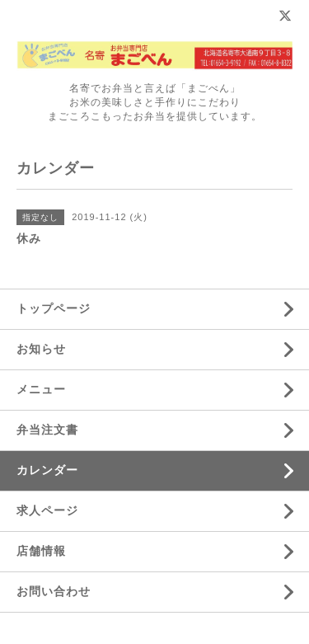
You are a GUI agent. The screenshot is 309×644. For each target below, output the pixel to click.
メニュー (41, 389)
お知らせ (41, 349)
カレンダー (47, 470)
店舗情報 (41, 551)
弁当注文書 (47, 430)
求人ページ (47, 510)
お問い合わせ (54, 591)
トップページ (54, 308)
